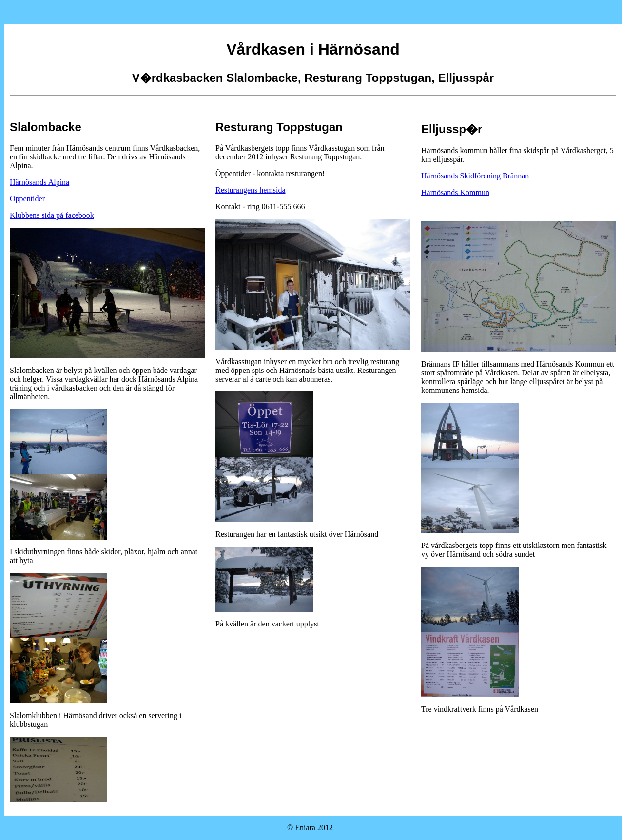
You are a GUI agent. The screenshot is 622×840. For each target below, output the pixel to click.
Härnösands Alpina (39, 182)
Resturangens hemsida (251, 190)
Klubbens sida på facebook (52, 215)
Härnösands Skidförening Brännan (475, 176)
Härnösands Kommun (455, 192)
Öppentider (27, 199)
